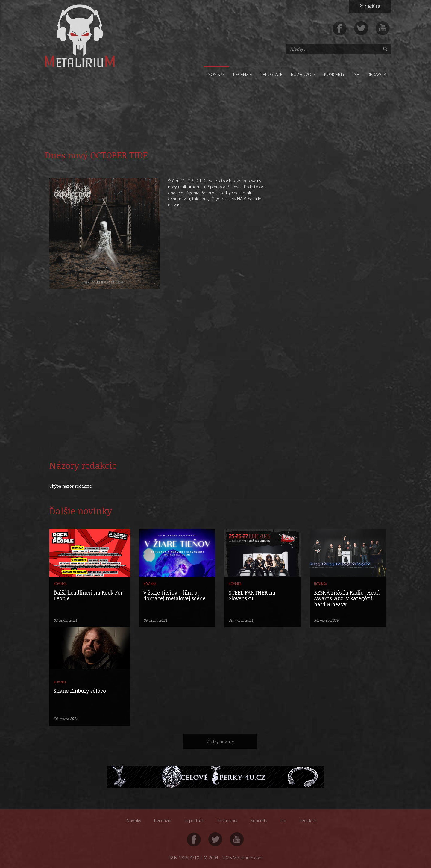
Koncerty (334, 74)
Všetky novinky (220, 741)
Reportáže (271, 74)
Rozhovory (303, 74)
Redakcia (377, 74)
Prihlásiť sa (370, 6)
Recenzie (243, 74)
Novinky (216, 74)
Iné (356, 74)
